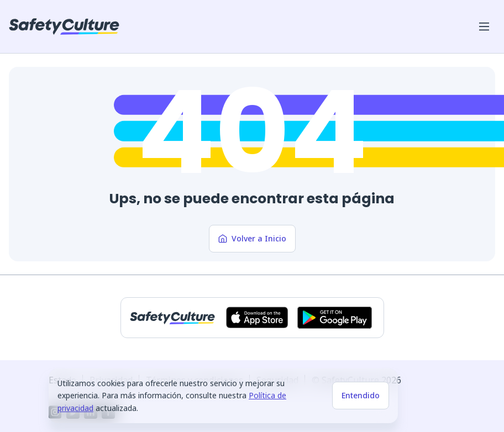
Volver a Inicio (252, 238)
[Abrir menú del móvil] (484, 27)
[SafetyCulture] (64, 27)
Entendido (361, 395)
